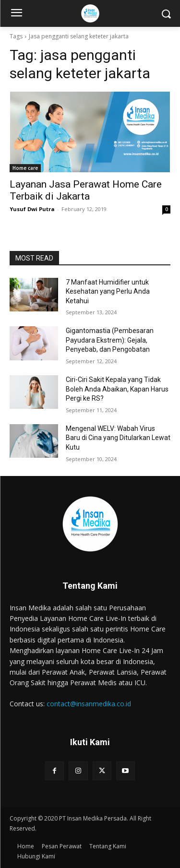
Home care (25, 168)
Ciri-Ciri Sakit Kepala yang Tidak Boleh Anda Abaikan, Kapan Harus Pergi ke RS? (117, 389)
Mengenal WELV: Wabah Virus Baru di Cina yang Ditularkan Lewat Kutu (118, 438)
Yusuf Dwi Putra (32, 209)
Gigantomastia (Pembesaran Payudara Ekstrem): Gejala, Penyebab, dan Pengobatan (110, 340)
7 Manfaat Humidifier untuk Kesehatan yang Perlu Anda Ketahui (108, 291)
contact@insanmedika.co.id (89, 704)
